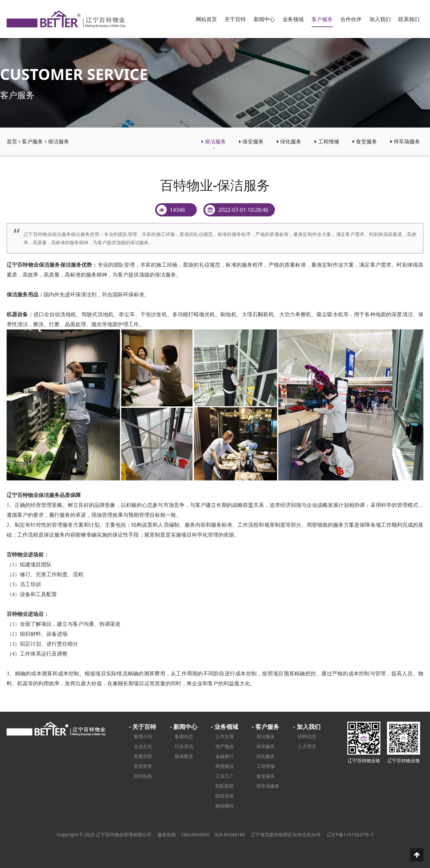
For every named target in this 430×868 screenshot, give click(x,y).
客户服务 (322, 19)
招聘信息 (307, 736)
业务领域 (293, 19)
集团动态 (184, 736)
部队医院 (225, 786)
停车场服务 (405, 141)
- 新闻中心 (184, 727)
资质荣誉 (143, 766)
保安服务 (251, 141)
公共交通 (225, 736)
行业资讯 (184, 746)
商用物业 (225, 766)
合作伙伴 (351, 19)
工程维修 (327, 141)
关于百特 (235, 19)
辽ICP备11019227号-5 (350, 834)
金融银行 (225, 756)
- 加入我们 (307, 727)
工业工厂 (225, 776)
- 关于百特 (143, 727)
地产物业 (225, 746)
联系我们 (409, 19)
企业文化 (143, 746)
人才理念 (307, 746)
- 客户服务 (265, 727)
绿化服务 (289, 141)
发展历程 (143, 756)
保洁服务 (59, 141)
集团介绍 (143, 736)
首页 (12, 141)
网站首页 (206, 19)
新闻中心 (264, 19)
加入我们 (380, 19)
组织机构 (143, 776)
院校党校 (225, 796)
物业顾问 (225, 806)
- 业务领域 (224, 727)
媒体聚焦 (184, 756)
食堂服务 (365, 141)
